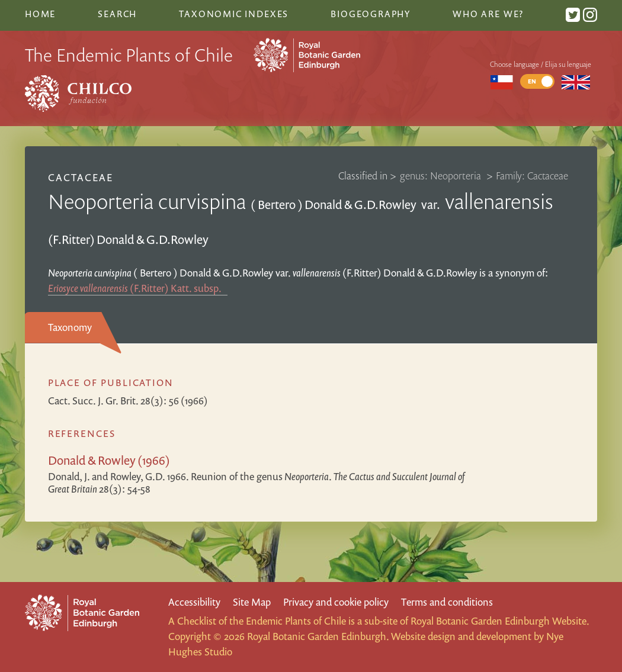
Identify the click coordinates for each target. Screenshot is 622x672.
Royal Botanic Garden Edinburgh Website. (500, 621)
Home (40, 14)
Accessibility (194, 602)
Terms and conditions (447, 602)
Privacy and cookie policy (336, 602)
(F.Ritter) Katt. (138, 288)
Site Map (252, 602)
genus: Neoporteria (442, 176)
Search (117, 14)
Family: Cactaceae (532, 176)
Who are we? (488, 14)
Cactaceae (81, 177)
